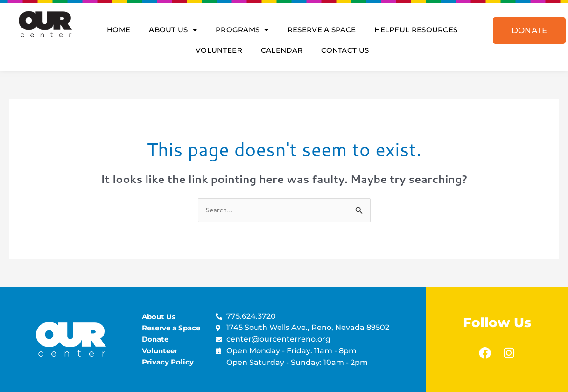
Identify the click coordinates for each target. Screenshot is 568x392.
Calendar (282, 50)
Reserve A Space (322, 30)
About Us (173, 30)
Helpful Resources (416, 30)
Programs (242, 30)
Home (119, 30)
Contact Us (345, 50)
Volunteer (219, 50)
